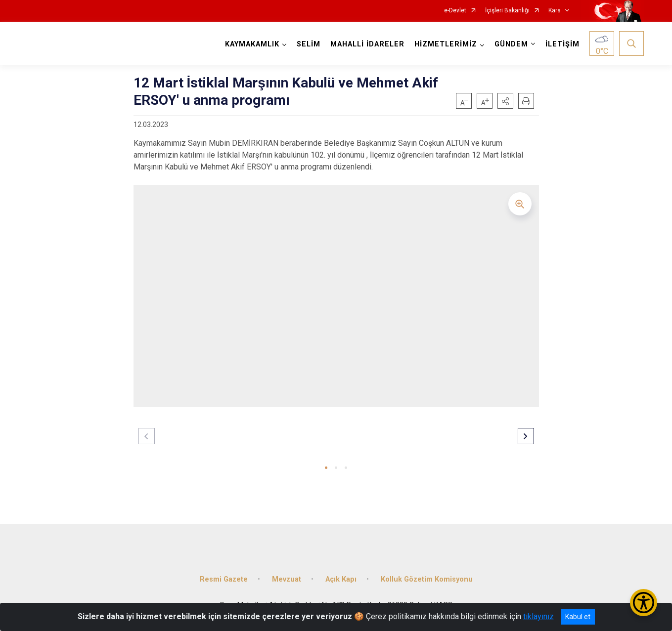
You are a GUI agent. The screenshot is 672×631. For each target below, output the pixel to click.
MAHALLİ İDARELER (367, 44)
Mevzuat (287, 579)
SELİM (309, 44)
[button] (505, 101)
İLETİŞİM (562, 44)
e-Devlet (455, 11)
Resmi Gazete (224, 579)
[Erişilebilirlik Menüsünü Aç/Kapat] (644, 603)
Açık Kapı (341, 579)
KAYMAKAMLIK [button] (252, 44)
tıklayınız (538, 616)
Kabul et (578, 617)
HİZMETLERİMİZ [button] (446, 44)
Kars (555, 11)
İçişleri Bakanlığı (507, 11)
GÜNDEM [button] (511, 44)
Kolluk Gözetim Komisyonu (427, 579)
